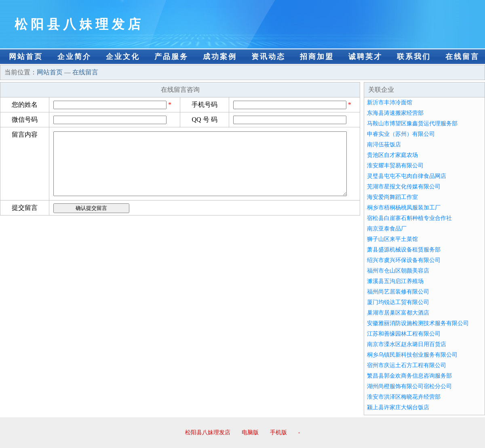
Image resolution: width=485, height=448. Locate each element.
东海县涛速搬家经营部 (395, 113)
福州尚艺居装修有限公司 (398, 292)
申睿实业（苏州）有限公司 (401, 134)
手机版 (278, 432)
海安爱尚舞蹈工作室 (392, 197)
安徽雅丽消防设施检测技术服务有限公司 (418, 323)
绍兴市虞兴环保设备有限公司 (404, 260)
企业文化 (123, 57)
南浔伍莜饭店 (384, 145)
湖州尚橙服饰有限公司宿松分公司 (409, 386)
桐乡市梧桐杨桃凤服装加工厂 (404, 208)
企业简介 (74, 57)
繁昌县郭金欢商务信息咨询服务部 (409, 376)
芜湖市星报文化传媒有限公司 (404, 187)
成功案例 (220, 57)
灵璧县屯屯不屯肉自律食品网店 (407, 176)
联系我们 (414, 57)
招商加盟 (317, 57)
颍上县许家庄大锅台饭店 (398, 407)
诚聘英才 (365, 57)
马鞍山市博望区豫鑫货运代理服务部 (412, 124)
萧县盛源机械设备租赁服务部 (404, 250)
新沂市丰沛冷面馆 (390, 102)
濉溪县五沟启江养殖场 (395, 281)
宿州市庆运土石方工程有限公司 (407, 365)
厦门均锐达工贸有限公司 (398, 302)
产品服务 (171, 57)
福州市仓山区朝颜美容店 (398, 271)
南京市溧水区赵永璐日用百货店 (407, 344)
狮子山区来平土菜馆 (392, 239)
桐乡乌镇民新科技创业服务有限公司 (412, 355)
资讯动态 (268, 57)
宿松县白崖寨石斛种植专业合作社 (409, 218)
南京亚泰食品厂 (387, 229)
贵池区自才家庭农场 (392, 155)
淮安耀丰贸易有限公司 (395, 166)
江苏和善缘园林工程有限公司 (404, 334)
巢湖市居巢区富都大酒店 (398, 313)
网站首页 (26, 57)
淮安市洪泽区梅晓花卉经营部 (404, 397)
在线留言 (462, 57)
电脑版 (250, 432)
